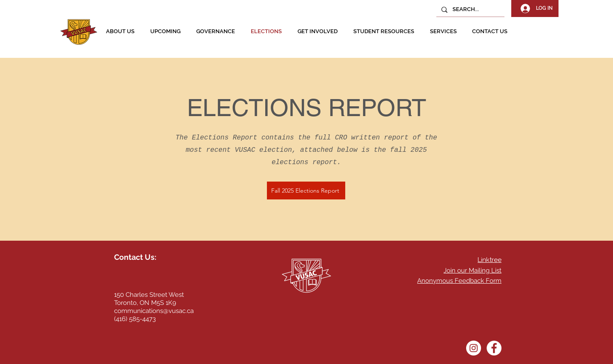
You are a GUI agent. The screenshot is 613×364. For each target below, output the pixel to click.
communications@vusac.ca (154, 311)
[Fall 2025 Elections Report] (306, 191)
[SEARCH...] (470, 10)
